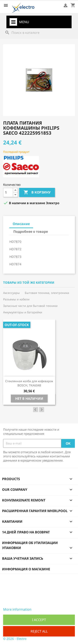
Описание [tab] (21, 224)
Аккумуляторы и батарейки (23, 312)
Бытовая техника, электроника (47, 293)
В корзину (37, 192)
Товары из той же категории (29, 283)
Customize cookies (46, 609)
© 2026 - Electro (15, 639)
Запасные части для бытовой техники (30, 306)
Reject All (39, 631)
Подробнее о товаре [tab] (31, 232)
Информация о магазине (26, 569)
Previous (36, 410)
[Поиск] (39, 33)
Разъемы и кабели (16, 299)
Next (42, 410)
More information (17, 609)
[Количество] (8, 192)
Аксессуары (11, 293)
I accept (39, 620)
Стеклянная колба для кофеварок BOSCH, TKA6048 (29, 383)
